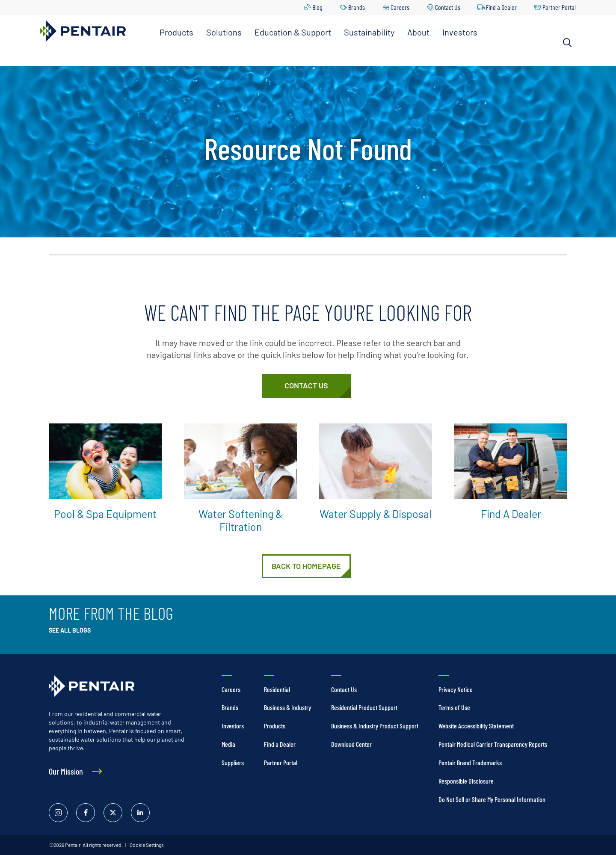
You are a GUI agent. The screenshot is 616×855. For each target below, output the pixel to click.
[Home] (306, 566)
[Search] (567, 43)
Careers (400, 7)
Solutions (224, 32)
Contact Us (448, 7)
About (418, 32)
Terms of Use (454, 707)
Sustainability (369, 32)
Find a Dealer (501, 7)
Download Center (351, 744)
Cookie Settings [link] (146, 845)
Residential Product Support (364, 707)
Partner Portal (559, 7)
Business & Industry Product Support (375, 726)
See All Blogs (70, 630)
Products (176, 32)
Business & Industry (287, 707)
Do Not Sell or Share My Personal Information (492, 799)
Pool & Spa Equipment (105, 514)
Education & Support (293, 32)
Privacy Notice (456, 689)
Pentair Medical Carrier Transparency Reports (493, 744)
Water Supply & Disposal (376, 514)
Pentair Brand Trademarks (470, 762)
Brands (357, 7)
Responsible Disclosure (466, 781)
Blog (317, 7)
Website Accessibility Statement (476, 726)
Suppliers (233, 762)
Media (228, 744)
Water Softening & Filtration (240, 520)
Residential (277, 689)
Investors (460, 32)
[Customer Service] (307, 386)
